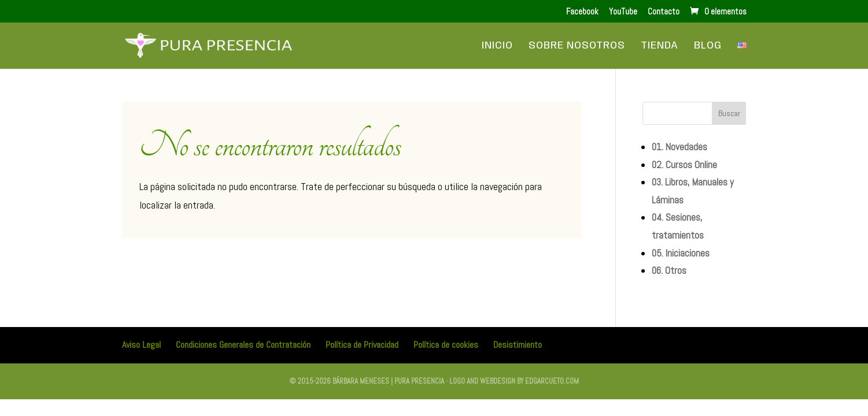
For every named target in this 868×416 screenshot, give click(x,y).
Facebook (582, 12)
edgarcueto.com (552, 381)
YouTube (623, 12)
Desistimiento (518, 345)
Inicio (497, 46)
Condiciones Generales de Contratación (243, 345)
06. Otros (669, 270)
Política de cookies (446, 345)
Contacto (664, 12)
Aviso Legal (141, 345)
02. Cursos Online (684, 165)
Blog (708, 46)
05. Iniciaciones (681, 253)
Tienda (660, 46)
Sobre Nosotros (577, 46)
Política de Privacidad (362, 345)
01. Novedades (679, 147)
